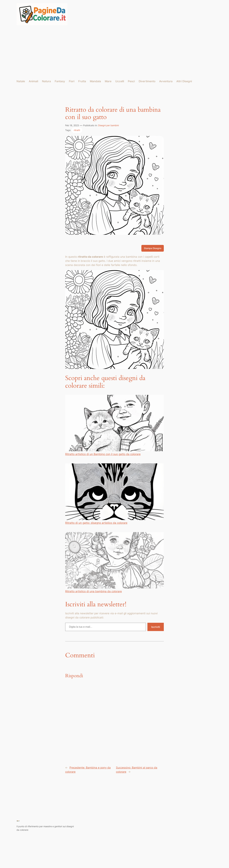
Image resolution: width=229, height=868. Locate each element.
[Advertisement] (114, 52)
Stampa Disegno (153, 248)
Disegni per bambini (108, 125)
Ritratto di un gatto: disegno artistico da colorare (114, 494)
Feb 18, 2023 (72, 125)
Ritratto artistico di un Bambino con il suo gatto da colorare (114, 425)
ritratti (77, 130)
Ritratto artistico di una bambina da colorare (114, 563)
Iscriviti (156, 627)
